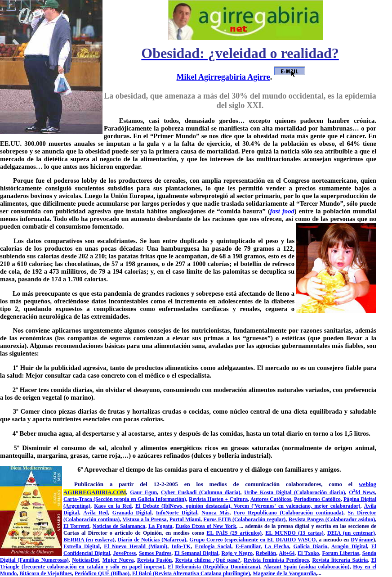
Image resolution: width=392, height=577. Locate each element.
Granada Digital (132, 513)
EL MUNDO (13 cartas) (294, 533)
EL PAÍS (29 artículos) (234, 533)
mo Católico (327, 499)
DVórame (362, 540)
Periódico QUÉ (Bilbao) (102, 573)
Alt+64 (287, 553)
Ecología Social (213, 546)
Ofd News (362, 492)
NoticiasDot (85, 560)
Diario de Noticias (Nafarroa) (152, 540)
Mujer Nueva (118, 560)
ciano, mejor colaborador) (330, 506)
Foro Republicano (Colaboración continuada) (289, 513)
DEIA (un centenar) (351, 533)
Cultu (236, 499)
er (174, 492)
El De (142, 506)
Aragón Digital (349, 546)
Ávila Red (96, 513)
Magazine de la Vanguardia (284, 573)
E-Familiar (248, 546)
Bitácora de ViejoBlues (46, 573)
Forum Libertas (340, 553)
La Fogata (160, 526)
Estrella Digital (82, 546)
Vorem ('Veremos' (256, 506)
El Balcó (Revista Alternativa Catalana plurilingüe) (191, 573)
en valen (288, 506)
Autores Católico (270, 499)
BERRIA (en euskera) (89, 540)
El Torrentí (76, 526)
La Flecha (277, 546)
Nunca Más (215, 513)
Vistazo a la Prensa (144, 519)
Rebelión (266, 553)
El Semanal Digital (196, 553)
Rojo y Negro (237, 553)
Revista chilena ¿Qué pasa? (208, 560)
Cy (164, 492)
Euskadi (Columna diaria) (209, 492)
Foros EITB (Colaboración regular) (244, 519)
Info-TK (181, 546)
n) (184, 499)
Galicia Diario (310, 546)
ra (245, 499)
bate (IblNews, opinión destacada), (192, 506)
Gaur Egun (143, 492)
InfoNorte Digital (177, 513)
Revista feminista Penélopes (276, 560)
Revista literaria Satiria (340, 560)
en (221, 499)
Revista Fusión (154, 560)
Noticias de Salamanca (119, 526)
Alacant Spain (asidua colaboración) (306, 567)
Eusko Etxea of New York (206, 526)
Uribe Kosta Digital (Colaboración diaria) (294, 492)
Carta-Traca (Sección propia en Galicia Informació (122, 499)
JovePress (125, 553)
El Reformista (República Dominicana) (214, 567)
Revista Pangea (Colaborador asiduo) (332, 519)
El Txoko (308, 553)
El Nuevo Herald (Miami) (136, 546)
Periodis (303, 499)
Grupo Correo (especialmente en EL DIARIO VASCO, (254, 540)
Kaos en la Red (113, 506)
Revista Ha (202, 499)
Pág (348, 499)
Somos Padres (155, 553)
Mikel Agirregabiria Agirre (223, 77)
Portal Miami (185, 519)
